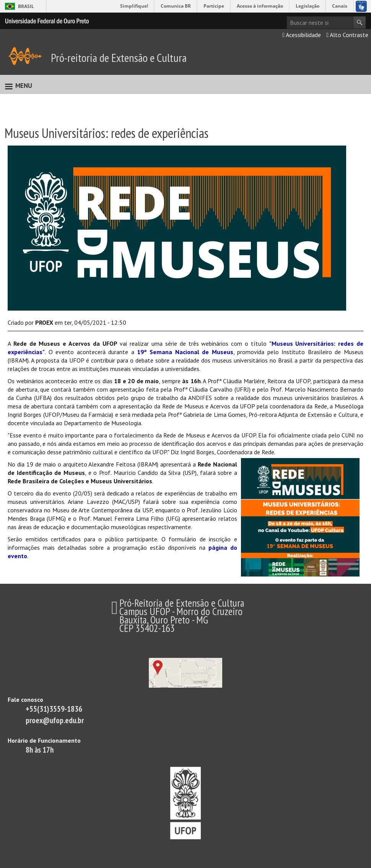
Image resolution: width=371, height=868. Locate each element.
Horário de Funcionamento (44, 740)
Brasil (26, 6)
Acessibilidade (302, 35)
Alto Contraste (347, 35)
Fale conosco (25, 700)
